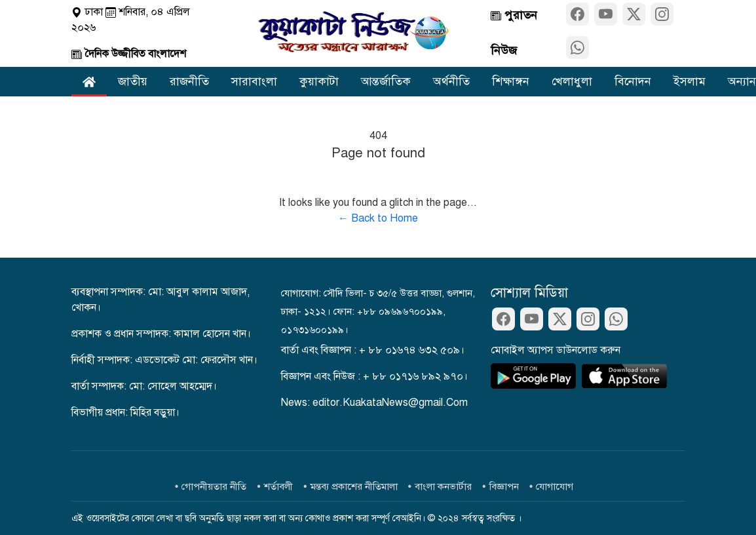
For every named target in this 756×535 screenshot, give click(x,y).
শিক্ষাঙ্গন (511, 81)
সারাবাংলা (254, 81)
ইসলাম (690, 81)
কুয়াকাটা (319, 81)
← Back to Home (378, 218)
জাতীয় (133, 81)
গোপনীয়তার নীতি (214, 486)
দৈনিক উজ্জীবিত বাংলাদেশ (129, 54)
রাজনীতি (189, 81)
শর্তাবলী (278, 486)
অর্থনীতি (451, 81)
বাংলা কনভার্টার (443, 486)
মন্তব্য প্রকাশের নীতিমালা (354, 486)
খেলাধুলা (572, 81)
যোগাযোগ (555, 486)
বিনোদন (633, 81)
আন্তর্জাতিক (386, 81)
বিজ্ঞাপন (504, 486)
